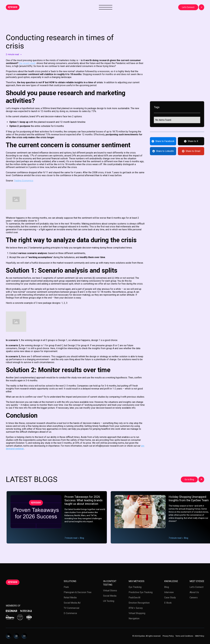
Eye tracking (135, 587)
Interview (169, 592)
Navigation (134, 618)
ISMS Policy (200, 636)
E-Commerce (70, 613)
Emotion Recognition (139, 603)
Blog (167, 587)
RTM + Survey (136, 608)
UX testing (109, 601)
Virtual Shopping (137, 613)
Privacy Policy (168, 636)
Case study (170, 598)
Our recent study (27, 63)
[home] (13, 7)
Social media (110, 596)
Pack (66, 587)
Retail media (70, 598)
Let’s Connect (197, 587)
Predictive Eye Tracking (141, 592)
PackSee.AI (135, 598)
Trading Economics (24, 181)
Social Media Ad (72, 603)
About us (194, 592)
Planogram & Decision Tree (78, 592)
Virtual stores (110, 591)
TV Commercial (71, 608)
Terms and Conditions (184, 636)
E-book (168, 603)
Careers (194, 598)
